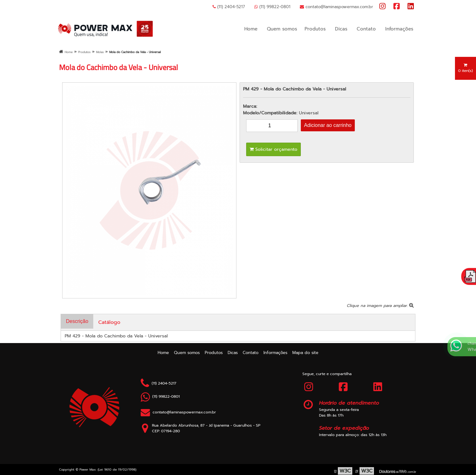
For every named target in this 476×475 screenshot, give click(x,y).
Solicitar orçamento (273, 149)
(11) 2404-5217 (229, 7)
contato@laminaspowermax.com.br (336, 7)
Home (251, 29)
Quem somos (282, 29)
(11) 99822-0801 (272, 7)
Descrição (77, 321)
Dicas (341, 29)
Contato (366, 29)
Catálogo (109, 322)
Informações (399, 29)
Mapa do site (305, 353)
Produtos (315, 29)
